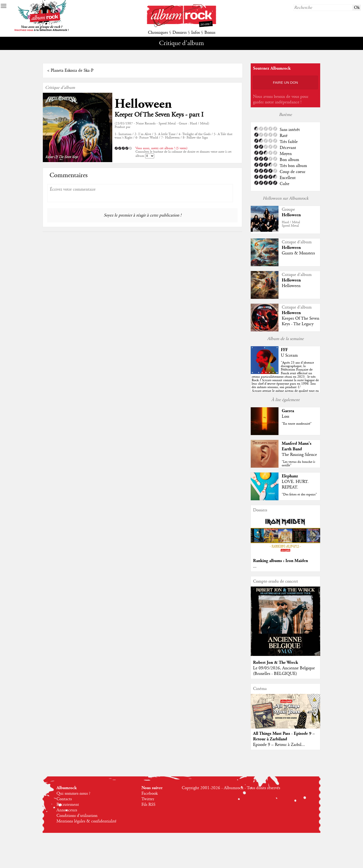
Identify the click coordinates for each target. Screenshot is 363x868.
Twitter (148, 799)
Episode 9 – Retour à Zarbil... (279, 745)
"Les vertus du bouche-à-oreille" (299, 464)
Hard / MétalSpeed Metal (291, 224)
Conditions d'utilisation (77, 816)
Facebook (150, 794)
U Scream (289, 355)
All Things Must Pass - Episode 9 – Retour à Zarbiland (284, 736)
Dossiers (180, 33)
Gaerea (288, 411)
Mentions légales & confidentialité (86, 821)
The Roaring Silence (299, 455)
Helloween (143, 104)
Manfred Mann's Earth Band (297, 446)
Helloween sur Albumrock (286, 198)
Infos (196, 33)
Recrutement (68, 805)
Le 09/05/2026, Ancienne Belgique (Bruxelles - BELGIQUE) (284, 671)
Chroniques (158, 33)
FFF (284, 350)
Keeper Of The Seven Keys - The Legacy (300, 321)
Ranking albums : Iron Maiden (280, 561)
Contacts (64, 799)
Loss (285, 417)
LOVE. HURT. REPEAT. (295, 485)
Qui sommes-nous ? (73, 794)
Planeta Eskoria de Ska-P (72, 71)
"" (285, 380)
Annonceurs (67, 810)
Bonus (210, 33)
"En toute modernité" (297, 424)
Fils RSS (148, 805)
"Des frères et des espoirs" (299, 494)
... (255, 566)
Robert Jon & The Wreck (275, 663)
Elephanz (290, 476)
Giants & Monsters (298, 253)
